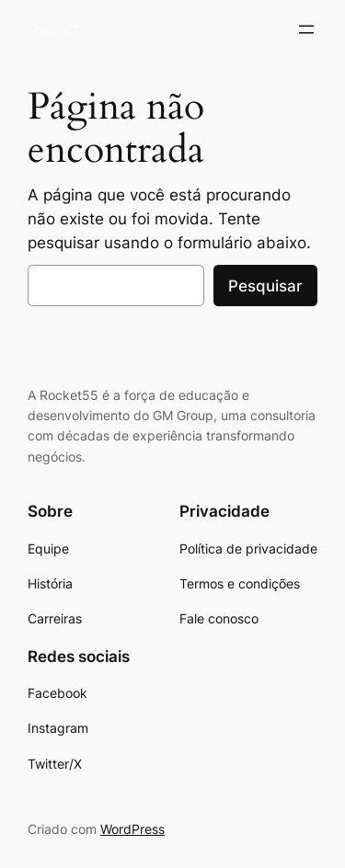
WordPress (132, 829)
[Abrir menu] (306, 29)
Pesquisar (265, 286)
